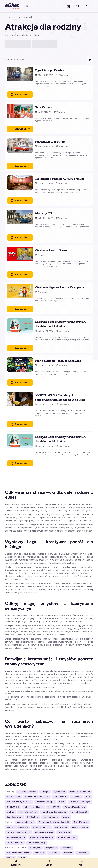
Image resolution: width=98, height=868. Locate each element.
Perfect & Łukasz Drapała (37, 797)
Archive (11, 812)
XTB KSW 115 (54, 807)
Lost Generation (15, 817)
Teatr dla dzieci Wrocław (19, 832)
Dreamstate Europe (45, 802)
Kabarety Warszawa (67, 837)
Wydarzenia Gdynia (44, 832)
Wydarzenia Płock (25, 822)
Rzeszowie (67, 848)
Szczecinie (83, 853)
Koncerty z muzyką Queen (19, 802)
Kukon (62, 802)
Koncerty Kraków (80, 827)
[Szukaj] (27, 6)
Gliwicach (54, 853)
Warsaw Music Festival (75, 807)
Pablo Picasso (14, 797)
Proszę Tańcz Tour (28, 812)
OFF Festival (33, 817)
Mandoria (76, 797)
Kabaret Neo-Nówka (33, 807)
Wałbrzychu (35, 848)
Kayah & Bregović (79, 812)
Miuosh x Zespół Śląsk (80, 802)
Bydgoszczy (51, 848)
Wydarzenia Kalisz (41, 827)
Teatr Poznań (64, 832)
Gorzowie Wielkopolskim (18, 853)
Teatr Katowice (81, 822)
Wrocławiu (39, 853)
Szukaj (49, 863)
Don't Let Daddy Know (80, 792)
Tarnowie (68, 853)
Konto (82, 863)
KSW (88, 797)
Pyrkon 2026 (59, 792)
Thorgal (45, 792)
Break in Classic (51, 817)
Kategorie (16, 863)
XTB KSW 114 (13, 807)
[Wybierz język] (88, 6)
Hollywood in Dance (27, 792)
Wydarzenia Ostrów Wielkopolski (54, 822)
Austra (66, 817)
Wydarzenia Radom (16, 837)
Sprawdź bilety (20, 95)
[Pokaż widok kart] (90, 60)
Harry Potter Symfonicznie (54, 812)
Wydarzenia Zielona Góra (41, 837)
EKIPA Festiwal (60, 797)
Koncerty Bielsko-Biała (17, 827)
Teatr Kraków (61, 827)
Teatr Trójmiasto (15, 842)
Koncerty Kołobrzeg (36, 842)
